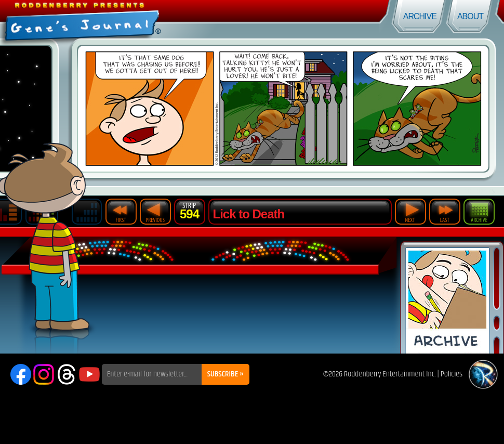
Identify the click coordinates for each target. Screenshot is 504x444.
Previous (155, 212)
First (121, 212)
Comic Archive (447, 301)
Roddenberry (483, 374)
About (470, 16)
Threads (67, 374)
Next (410, 212)
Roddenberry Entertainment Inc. (390, 374)
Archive (420, 16)
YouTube (89, 374)
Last (445, 212)
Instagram (44, 374)
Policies (452, 374)
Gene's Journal (126, 19)
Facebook (21, 374)
